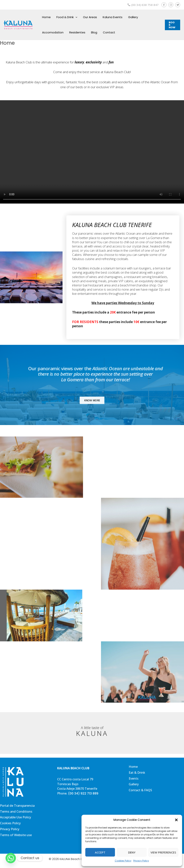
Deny (132, 852)
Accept (100, 852)
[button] (176, 820)
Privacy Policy (141, 861)
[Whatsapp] (11, 858)
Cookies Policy (123, 861)
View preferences (163, 852)
